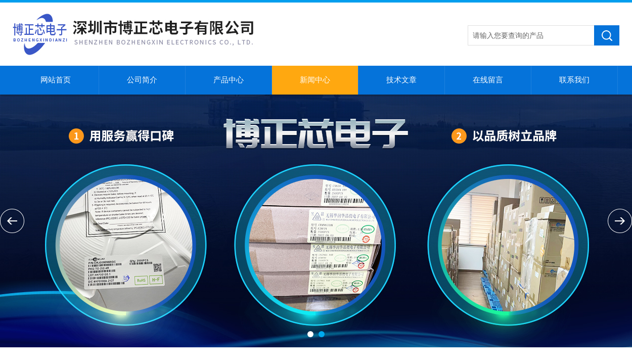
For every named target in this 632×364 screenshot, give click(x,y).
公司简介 (142, 80)
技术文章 (401, 80)
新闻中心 (315, 80)
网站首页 (56, 80)
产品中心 (229, 80)
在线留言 (488, 80)
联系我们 (574, 80)
